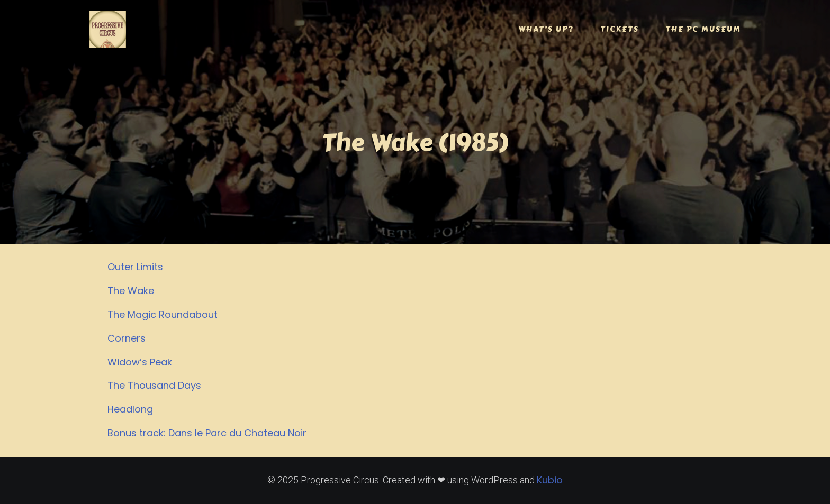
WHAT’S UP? (546, 29)
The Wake (131, 291)
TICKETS (620, 29)
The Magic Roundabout (163, 314)
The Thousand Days (154, 385)
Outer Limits (135, 267)
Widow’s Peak (140, 362)
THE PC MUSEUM (703, 29)
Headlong (130, 409)
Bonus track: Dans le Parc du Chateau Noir (207, 433)
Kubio (550, 480)
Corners (127, 338)
